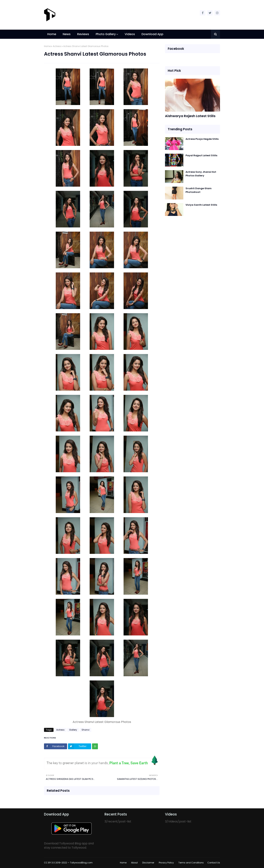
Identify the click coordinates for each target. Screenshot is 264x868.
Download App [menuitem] (152, 34)
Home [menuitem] (52, 34)
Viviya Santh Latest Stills (201, 205)
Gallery (73, 730)
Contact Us (214, 863)
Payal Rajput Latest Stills (201, 155)
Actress (57, 46)
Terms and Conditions (191, 863)
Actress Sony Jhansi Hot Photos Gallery (201, 174)
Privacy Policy (166, 863)
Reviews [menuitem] (83, 34)
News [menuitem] (67, 34)
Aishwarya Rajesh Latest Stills (190, 116)
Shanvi (86, 730)
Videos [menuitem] (130, 34)
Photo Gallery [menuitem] (106, 34)
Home (47, 46)
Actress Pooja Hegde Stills (202, 139)
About (134, 863)
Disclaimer (148, 863)
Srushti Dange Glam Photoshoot (199, 190)
